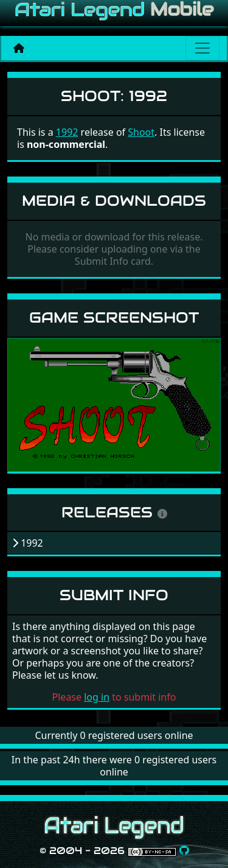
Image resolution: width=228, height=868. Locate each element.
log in (97, 697)
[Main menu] (202, 48)
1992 (67, 132)
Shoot (141, 132)
